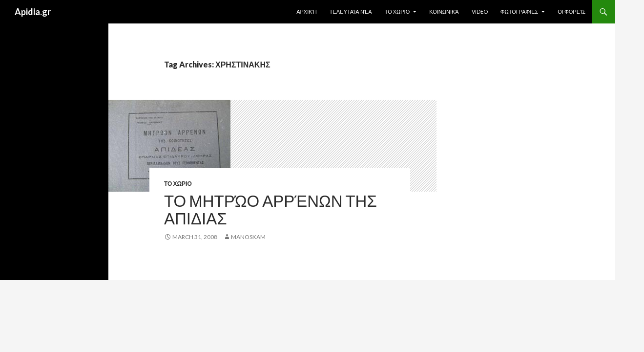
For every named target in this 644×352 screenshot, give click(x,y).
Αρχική (307, 11)
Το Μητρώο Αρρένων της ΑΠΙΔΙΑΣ (270, 209)
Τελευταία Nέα (351, 11)
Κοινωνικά (444, 11)
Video (480, 11)
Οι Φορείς (571, 11)
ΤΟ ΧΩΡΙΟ (397, 11)
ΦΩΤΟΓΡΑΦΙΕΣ (519, 11)
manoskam (248, 237)
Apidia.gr (33, 12)
